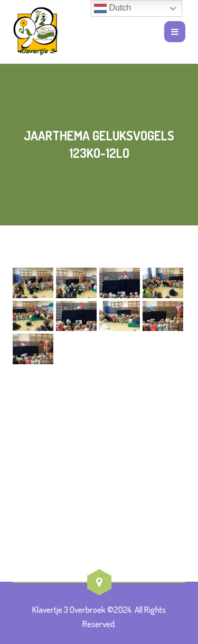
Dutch (112, 8)
